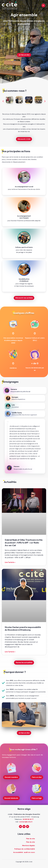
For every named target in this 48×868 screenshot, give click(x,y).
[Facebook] (20, 827)
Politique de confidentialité (25, 849)
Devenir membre (11, 777)
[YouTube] (24, 827)
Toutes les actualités (24, 663)
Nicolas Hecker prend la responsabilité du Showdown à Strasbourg (23, 629)
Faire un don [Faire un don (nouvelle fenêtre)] (37, 777)
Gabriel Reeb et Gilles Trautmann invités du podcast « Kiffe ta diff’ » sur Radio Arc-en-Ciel (24, 543)
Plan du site (31, 839)
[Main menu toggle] (43, 5)
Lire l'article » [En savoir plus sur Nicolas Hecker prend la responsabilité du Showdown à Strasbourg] (10, 652)
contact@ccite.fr (26, 822)
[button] (3, 101)
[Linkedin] (28, 827)
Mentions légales (29, 846)
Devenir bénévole (11, 798)
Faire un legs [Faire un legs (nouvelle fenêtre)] (37, 798)
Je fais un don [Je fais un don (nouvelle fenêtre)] (24, 55)
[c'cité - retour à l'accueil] (10, 6)
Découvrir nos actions (24, 298)
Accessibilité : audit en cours (24, 852)
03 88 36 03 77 (28, 819)
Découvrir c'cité (24, 139)
